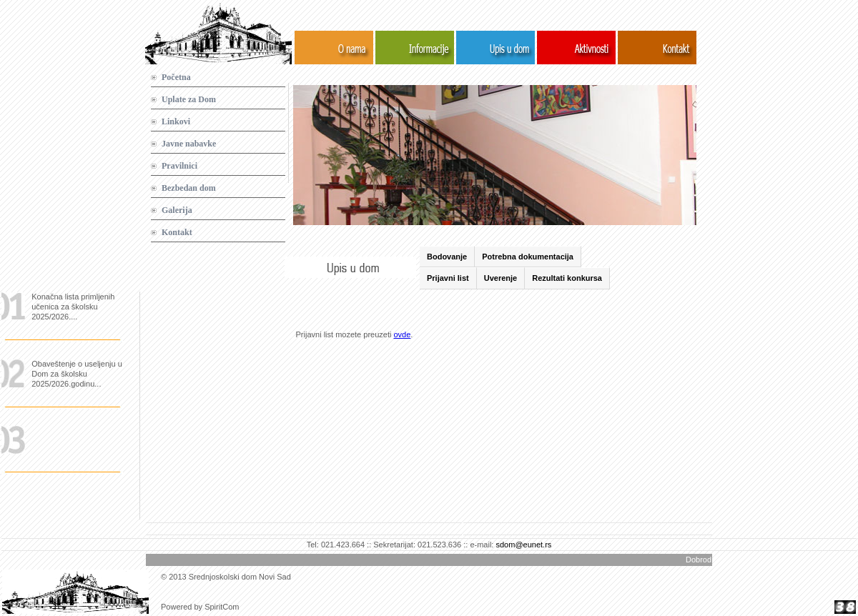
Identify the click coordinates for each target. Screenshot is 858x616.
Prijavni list (448, 278)
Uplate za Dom (189, 99)
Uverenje (500, 278)
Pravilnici (179, 166)
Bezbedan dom (189, 188)
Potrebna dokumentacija (528, 257)
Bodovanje (447, 257)
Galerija (177, 210)
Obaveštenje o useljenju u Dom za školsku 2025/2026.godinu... (77, 374)
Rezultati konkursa (567, 278)
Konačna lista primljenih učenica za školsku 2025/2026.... (73, 307)
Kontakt (177, 232)
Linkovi (176, 121)
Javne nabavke (189, 144)
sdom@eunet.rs (523, 545)
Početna (176, 77)
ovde (402, 334)
